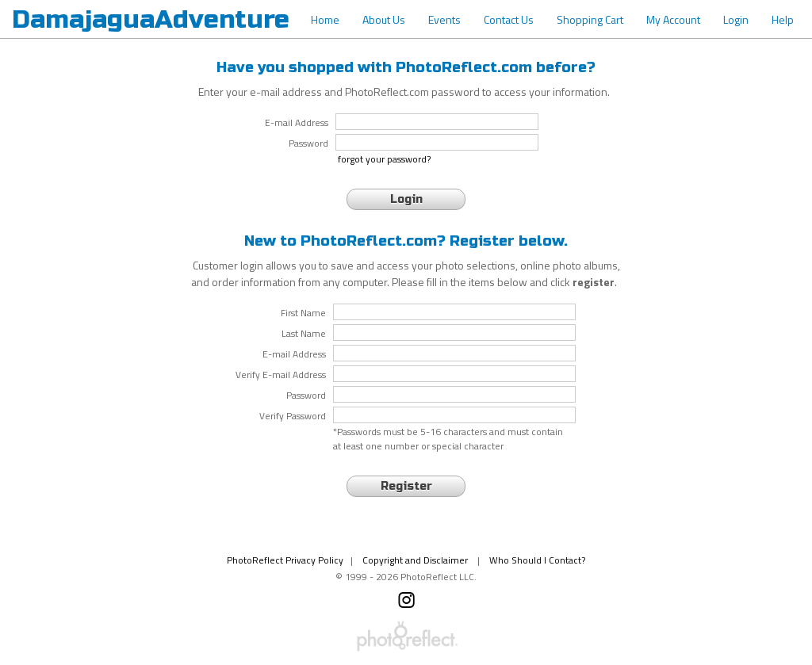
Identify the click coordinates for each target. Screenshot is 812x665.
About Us (384, 19)
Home (325, 19)
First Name (303, 313)
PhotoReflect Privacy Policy (285, 560)
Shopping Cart (590, 19)
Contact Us (509, 19)
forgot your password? (384, 159)
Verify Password (293, 416)
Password (306, 396)
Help (783, 19)
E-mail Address (294, 354)
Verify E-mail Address (281, 375)
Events (444, 19)
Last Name (304, 334)
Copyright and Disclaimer (416, 560)
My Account (673, 19)
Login (736, 19)
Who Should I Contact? (537, 560)
